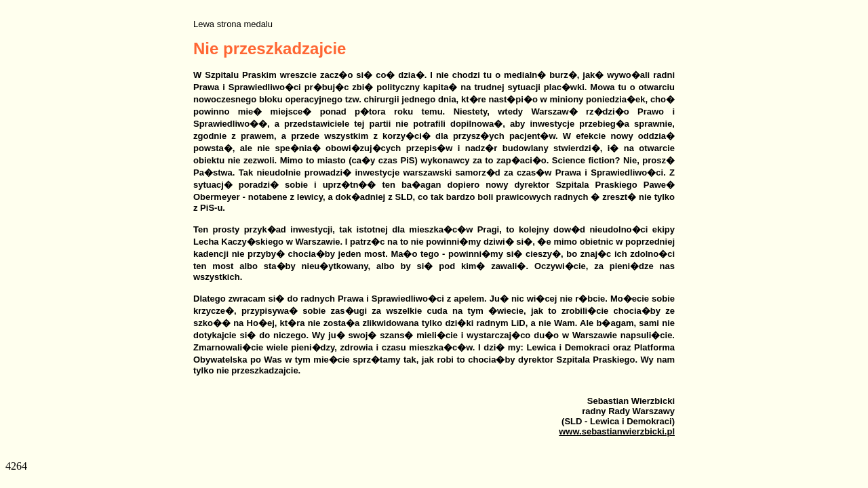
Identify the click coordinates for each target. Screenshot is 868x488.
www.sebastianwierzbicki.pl (617, 431)
